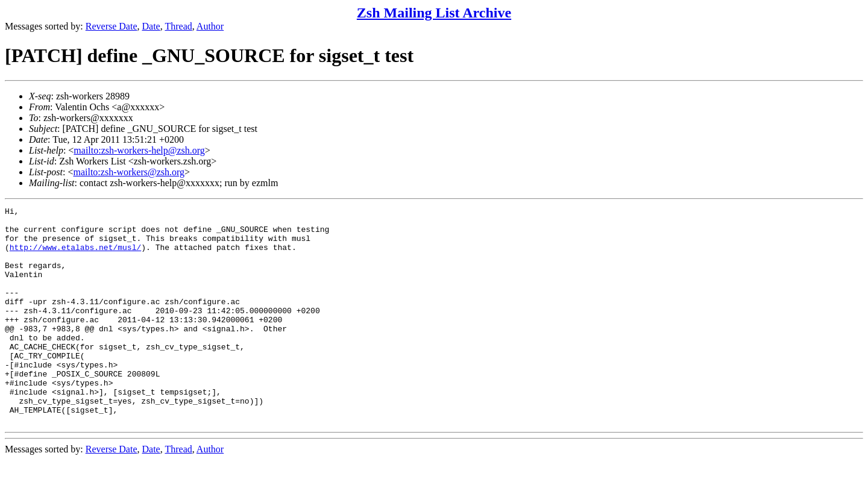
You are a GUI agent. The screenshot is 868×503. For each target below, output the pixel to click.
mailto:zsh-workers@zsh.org (129, 172)
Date (151, 26)
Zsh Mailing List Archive (434, 13)
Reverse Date (112, 26)
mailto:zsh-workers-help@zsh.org (139, 150)
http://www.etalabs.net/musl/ (75, 256)
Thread (178, 26)
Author (210, 26)
